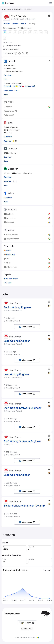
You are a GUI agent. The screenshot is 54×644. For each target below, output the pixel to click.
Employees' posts (11, 90)
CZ (20, 86)
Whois (9, 250)
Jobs (6, 95)
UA (14, 86)
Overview (8, 75)
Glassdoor (13, 169)
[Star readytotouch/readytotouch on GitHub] (24, 629)
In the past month (11, 279)
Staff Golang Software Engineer (22, 408)
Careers (15, 24)
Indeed (11, 193)
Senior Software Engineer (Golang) (24, 506)
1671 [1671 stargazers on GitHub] (31, 629)
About (23, 24)
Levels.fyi (12, 149)
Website (6, 24)
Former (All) (30, 86)
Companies (17, 9)
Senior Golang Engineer (18, 307)
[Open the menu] (51, 3)
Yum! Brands (15, 303)
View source (27, 327)
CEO (6, 79)
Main (3, 9)
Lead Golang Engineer (17, 341)
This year (8, 283)
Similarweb (11, 254)
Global (6, 86)
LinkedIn (12, 61)
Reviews (7, 141)
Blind (10, 123)
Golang (9, 9)
